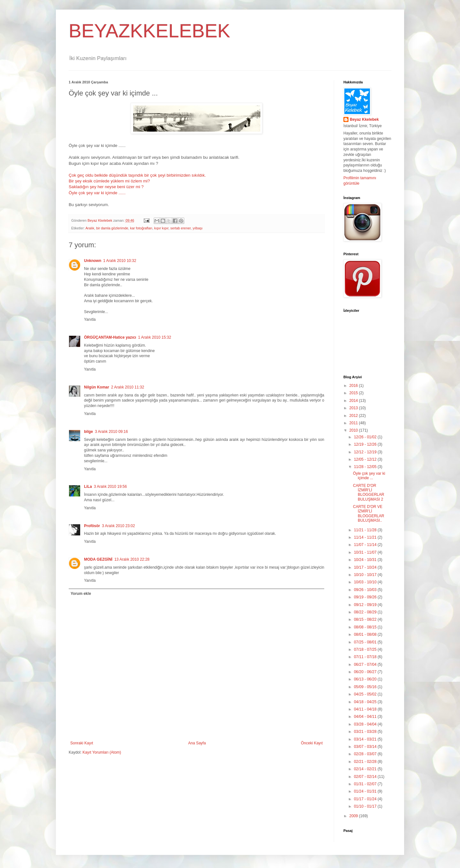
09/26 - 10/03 (366, 590)
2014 (354, 401)
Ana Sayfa (197, 743)
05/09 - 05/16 (366, 687)
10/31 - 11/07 (366, 552)
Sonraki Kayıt (82, 743)
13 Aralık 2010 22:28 (132, 559)
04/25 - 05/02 (366, 694)
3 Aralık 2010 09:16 (111, 432)
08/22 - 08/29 (366, 612)
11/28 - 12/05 (366, 467)
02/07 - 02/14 (366, 777)
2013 (354, 408)
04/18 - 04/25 (366, 702)
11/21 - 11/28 (366, 530)
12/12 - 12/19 (366, 452)
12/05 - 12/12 (366, 459)
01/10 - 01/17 (366, 806)
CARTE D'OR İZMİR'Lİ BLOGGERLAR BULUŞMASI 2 (369, 492)
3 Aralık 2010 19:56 (110, 487)
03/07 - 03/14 (366, 747)
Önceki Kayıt (312, 743)
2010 (354, 430)
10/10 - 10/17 (366, 575)
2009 (354, 816)
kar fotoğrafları (141, 228)
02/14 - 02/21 (366, 769)
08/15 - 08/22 (366, 619)
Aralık (90, 228)
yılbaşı (198, 228)
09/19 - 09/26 (366, 597)
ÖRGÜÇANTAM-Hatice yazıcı (110, 337)
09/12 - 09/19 (366, 605)
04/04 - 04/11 (366, 717)
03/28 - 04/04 (366, 724)
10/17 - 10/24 (366, 567)
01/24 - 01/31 (366, 791)
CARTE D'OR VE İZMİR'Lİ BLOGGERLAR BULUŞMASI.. (369, 514)
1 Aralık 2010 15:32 (154, 337)
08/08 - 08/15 (366, 627)
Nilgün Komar (97, 387)
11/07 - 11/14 (366, 545)
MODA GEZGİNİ (98, 559)
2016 (354, 386)
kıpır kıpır (161, 228)
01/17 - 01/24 (366, 799)
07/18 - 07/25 (366, 649)
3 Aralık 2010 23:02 (118, 526)
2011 (354, 423)
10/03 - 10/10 (366, 582)
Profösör (92, 526)
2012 (354, 416)
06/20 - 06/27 (366, 672)
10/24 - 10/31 (366, 560)
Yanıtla (90, 319)
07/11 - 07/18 (366, 657)
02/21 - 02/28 (366, 762)
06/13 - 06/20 (366, 679)
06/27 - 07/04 (366, 664)
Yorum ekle (81, 594)
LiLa (88, 487)
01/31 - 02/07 (366, 784)
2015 (354, 393)
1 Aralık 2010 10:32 (120, 261)
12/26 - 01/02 (366, 437)
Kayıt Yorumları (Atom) (102, 752)
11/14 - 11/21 (366, 537)
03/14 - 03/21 (366, 739)
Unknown (93, 261)
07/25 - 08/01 (366, 642)
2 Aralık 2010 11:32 (128, 387)
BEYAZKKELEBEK (149, 31)
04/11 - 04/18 (366, 709)
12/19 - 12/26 (366, 444)
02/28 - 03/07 (366, 754)
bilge (88, 432)
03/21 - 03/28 (366, 732)
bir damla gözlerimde (112, 228)
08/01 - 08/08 (366, 634)
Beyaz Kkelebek (364, 119)
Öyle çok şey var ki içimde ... (369, 476)
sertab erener (180, 228)
